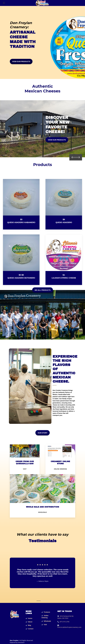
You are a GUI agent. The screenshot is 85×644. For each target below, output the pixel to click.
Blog (30, 625)
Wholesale (47, 621)
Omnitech (21, 642)
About (30, 622)
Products (47, 612)
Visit (45, 625)
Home (30, 618)
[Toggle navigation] (4, 3)
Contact (31, 629)
